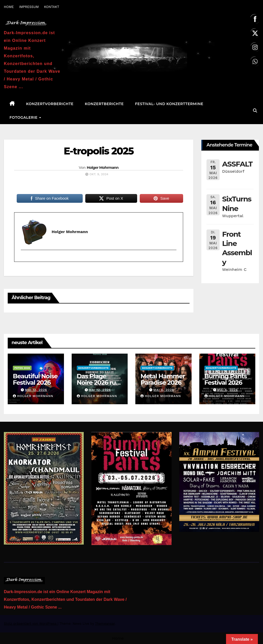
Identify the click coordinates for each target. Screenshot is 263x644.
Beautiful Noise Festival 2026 (35, 379)
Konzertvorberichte (50, 104)
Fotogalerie (24, 117)
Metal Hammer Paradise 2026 (163, 379)
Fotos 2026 (22, 368)
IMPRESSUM (29, 7)
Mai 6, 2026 (164, 390)
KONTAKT (51, 7)
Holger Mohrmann (103, 168)
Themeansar (105, 624)
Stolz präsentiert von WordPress (31, 624)
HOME (9, 7)
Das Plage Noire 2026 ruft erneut (99, 383)
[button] (255, 111)
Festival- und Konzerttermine (169, 104)
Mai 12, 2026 (36, 390)
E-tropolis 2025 (99, 151)
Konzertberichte (104, 104)
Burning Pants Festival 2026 (226, 379)
